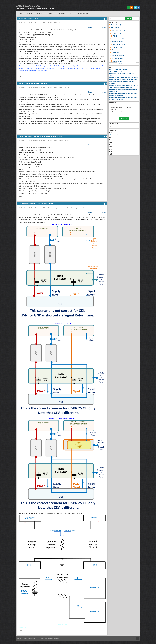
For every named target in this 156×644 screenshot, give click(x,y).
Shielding (116, 50)
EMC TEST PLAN (55, 23)
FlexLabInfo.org (42, 639)
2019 (110, 147)
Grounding (53, 208)
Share (90, 27)
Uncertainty (118, 64)
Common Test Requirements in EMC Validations (32, 83)
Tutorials (50, 13)
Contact (40, 13)
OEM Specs (117, 47)
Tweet (104, 27)
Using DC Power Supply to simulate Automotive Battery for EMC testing (40, 136)
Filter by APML (83, 13)
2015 (110, 154)
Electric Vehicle (116, 25)
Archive (30, 13)
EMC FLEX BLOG (28, 6)
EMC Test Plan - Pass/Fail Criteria (28, 19)
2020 (110, 144)
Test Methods (82, 208)
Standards (116, 53)
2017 (110, 149)
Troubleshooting (119, 44)
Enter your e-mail (116, 112)
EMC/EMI (46, 23)
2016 (110, 152)
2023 (110, 137)
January (114, 135)
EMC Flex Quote (55, 639)
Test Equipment (118, 56)
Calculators (62, 13)
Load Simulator (65, 88)
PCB (115, 36)
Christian (37, 23)
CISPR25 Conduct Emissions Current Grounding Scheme (35, 204)
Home (20, 13)
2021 (110, 142)
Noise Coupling (72, 208)
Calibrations (118, 61)
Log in (72, 13)
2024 (124, 134)
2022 (110, 140)
